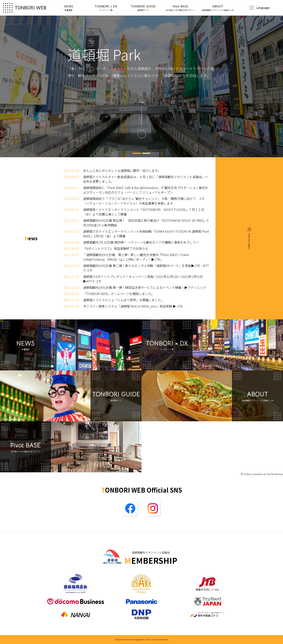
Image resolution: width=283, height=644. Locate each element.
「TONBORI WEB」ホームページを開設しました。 (119, 294)
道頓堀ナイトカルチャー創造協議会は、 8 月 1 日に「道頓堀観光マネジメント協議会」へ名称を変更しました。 (146, 179)
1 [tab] (137, 153)
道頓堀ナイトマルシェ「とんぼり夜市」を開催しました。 (124, 300)
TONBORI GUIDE (143, 8)
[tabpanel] (141, 86)
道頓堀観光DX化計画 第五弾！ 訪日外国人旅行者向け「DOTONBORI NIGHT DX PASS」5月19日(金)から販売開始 (146, 223)
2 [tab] (146, 153)
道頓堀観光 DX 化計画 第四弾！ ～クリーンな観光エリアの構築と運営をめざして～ (141, 242)
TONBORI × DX (106, 8)
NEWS (69, 8)
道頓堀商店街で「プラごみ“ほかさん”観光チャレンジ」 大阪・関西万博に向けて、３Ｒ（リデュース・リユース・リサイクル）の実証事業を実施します (144, 201)
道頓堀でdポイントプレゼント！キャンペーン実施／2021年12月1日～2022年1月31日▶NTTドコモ (143, 279)
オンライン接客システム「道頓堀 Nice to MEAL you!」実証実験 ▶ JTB (133, 306)
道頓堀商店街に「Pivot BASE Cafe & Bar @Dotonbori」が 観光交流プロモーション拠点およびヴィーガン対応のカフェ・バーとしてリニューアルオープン (146, 190)
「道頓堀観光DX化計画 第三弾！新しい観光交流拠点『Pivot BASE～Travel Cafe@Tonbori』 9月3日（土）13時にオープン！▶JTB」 (136, 257)
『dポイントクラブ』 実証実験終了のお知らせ (116, 248)
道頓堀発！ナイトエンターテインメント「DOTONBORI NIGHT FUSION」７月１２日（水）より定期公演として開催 (144, 212)
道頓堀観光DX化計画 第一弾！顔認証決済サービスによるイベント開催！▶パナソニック (145, 287)
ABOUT (218, 8)
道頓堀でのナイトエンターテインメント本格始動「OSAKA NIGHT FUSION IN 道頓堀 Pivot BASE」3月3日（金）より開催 (146, 234)
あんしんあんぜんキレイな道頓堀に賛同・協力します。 (122, 170)
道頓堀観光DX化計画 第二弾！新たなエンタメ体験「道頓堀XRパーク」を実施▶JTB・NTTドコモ (146, 268)
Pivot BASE (180, 8)
